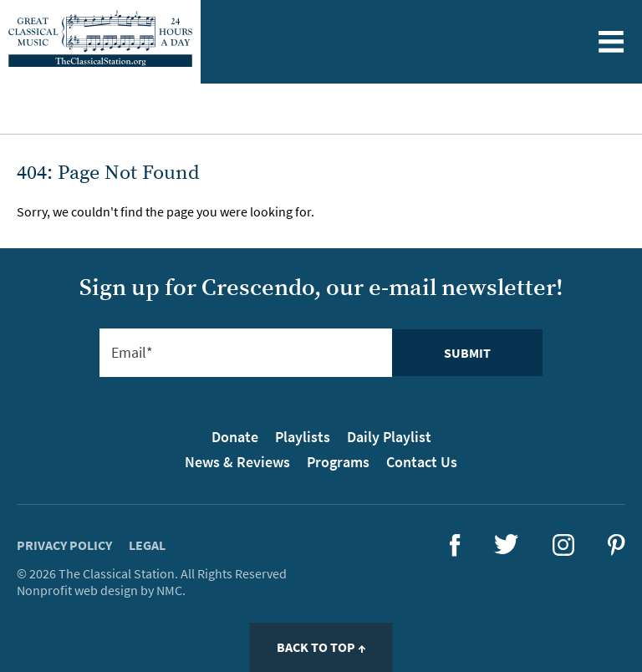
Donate (235, 437)
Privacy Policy (64, 545)
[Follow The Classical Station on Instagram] (563, 551)
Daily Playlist (389, 437)
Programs (338, 462)
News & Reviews (237, 462)
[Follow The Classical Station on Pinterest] (617, 551)
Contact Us (422, 462)
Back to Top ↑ (321, 647)
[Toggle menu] (611, 42)
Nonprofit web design (77, 590)
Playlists (303, 437)
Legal (147, 545)
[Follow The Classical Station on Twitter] (507, 549)
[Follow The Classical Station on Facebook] (455, 552)
